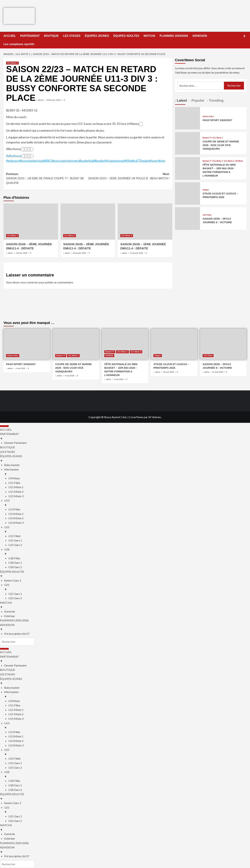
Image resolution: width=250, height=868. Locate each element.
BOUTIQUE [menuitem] (7, 447)
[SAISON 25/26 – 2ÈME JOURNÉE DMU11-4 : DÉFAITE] (88, 222)
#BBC (47, 161)
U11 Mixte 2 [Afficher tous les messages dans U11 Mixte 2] (229, 161)
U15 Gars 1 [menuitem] (15, 540)
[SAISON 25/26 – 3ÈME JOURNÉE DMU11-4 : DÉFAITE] (31, 222)
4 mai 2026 (20, 368)
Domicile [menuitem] (10, 611)
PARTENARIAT (30, 36)
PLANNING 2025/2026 (174, 36)
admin (41, 100)
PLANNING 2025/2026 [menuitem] (14, 620)
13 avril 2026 (218, 372)
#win (162, 161)
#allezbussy (14, 156)
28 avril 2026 (168, 372)
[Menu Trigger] (4, 426)
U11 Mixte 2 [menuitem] (16, 492)
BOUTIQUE (51, 36)
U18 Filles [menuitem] (14, 558)
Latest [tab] (181, 100)
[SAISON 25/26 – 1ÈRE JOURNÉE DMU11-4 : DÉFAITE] (145, 222)
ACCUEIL (10, 36)
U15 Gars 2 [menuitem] (15, 545)
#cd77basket (141, 161)
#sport (154, 161)
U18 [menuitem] (127, 552)
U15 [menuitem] (127, 530)
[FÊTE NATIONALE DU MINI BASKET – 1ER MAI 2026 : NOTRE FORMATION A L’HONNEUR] (187, 168)
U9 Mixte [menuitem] (14, 478)
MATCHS (149, 36)
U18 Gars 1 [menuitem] (15, 563)
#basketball (87, 161)
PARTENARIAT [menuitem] (125, 436)
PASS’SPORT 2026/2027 (217, 120)
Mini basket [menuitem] (127, 472)
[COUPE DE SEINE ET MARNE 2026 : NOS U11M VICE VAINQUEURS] (187, 143)
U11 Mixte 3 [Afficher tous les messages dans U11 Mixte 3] (12, 63)
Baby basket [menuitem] (12, 465)
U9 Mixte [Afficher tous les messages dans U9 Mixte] (239, 161)
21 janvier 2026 (136, 253)
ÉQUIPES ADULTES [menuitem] (125, 574)
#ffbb (128, 161)
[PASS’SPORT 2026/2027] (187, 118)
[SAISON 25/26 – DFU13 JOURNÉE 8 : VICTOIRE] (187, 218)
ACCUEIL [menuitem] (6, 429)
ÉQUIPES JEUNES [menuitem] (125, 459)
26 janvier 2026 (79, 253)
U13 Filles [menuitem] (14, 509)
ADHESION (200, 36)
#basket (100, 161)
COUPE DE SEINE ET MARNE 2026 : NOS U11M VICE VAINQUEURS (221, 145)
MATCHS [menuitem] (125, 605)
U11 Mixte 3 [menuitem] (16, 496)
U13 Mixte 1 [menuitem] (16, 514)
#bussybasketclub (31, 161)
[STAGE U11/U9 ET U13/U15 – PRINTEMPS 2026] (187, 193)
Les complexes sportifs (19, 44)
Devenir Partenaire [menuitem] (15, 443)
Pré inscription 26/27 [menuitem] (17, 634)
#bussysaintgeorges (65, 161)
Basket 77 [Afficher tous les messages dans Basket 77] (207, 138)
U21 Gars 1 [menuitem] (15, 594)
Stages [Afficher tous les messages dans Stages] (206, 190)
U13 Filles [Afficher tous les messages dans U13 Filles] (207, 215)
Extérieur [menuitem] (10, 616)
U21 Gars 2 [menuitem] (15, 598)
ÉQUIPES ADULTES (126, 36)
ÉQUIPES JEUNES (97, 36)
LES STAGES (72, 36)
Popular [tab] (197, 100)
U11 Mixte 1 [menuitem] (16, 487)
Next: (129, 177)
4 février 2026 (21, 253)
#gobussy (13, 161)
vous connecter (29, 282)
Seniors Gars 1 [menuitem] (13, 580)
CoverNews (136, 417)
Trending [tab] (216, 100)
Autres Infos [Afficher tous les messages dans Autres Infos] (208, 116)
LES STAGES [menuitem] (7, 452)
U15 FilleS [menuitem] (14, 536)
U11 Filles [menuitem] (14, 483)
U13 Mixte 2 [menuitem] (16, 518)
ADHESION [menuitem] (125, 627)
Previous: (47, 179)
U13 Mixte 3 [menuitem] (16, 523)
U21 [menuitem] (127, 587)
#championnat (115, 161)
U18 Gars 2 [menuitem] (15, 567)
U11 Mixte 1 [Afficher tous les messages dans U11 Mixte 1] (218, 138)
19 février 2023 (54, 100)
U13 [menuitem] (127, 503)
